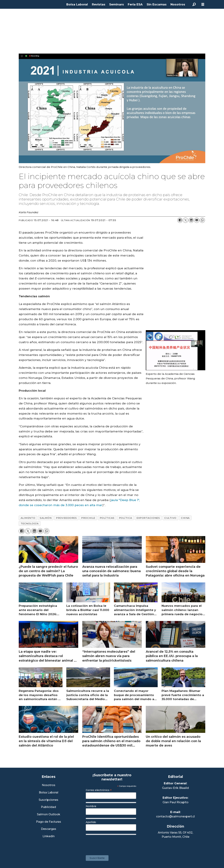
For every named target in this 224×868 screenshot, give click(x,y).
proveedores (66, 518)
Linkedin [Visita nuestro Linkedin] (49, 836)
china (185, 518)
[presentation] (112, 843)
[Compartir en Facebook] (180, 220)
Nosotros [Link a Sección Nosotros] (49, 785)
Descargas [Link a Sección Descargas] (49, 829)
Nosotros (178, 4)
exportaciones (148, 518)
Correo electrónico (99, 790)
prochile (88, 518)
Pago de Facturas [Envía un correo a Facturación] (49, 822)
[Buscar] (194, 4)
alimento (28, 518)
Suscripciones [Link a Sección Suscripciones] (48, 800)
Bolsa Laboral (77, 4)
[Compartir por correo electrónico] (197, 220)
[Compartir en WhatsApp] (202, 220)
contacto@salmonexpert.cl (175, 816)
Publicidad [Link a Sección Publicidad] (48, 807)
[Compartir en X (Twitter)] (185, 220)
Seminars (117, 4)
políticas (107, 518)
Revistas (99, 4)
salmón (46, 518)
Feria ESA (135, 4)
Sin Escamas (157, 4)
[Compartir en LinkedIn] (191, 220)
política (125, 518)
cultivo (170, 518)
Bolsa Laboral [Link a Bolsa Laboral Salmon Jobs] (49, 793)
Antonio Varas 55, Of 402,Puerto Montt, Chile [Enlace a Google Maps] (175, 835)
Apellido (91, 822)
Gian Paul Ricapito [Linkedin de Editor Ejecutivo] (176, 802)
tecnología (30, 523)
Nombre (91, 806)
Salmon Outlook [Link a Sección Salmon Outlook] (49, 815)
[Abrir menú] (203, 4)
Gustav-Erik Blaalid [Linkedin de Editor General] (175, 788)
